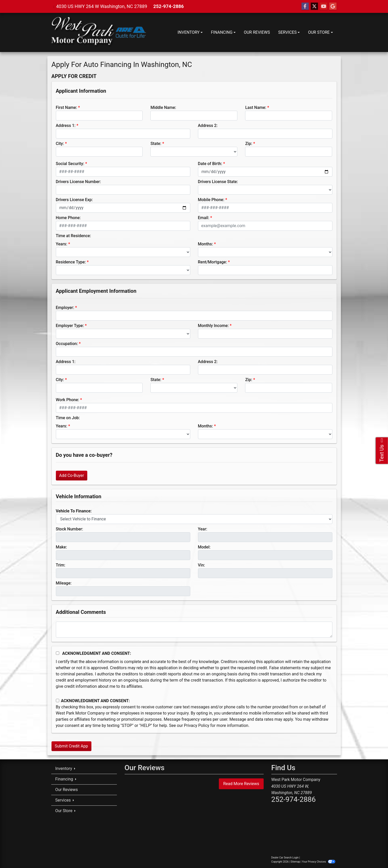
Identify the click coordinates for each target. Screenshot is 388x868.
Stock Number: (70, 529)
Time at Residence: (74, 236)
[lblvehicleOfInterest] (194, 519)
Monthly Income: (213, 326)
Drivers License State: (218, 182)
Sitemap (295, 862)
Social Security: (70, 164)
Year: (203, 529)
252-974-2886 (169, 6)
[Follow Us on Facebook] (305, 6)
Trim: (61, 565)
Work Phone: (68, 400)
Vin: (202, 565)
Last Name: (256, 108)
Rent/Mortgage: (213, 262)
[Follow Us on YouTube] (324, 6)
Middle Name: (163, 108)
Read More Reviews (241, 784)
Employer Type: (70, 326)
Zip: (249, 144)
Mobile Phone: (211, 200)
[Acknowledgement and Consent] (58, 653)
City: (60, 144)
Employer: (65, 308)
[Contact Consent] (58, 701)
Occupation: (67, 344)
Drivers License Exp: (74, 200)
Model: (204, 547)
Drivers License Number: (78, 182)
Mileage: (64, 583)
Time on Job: (68, 418)
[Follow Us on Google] (333, 6)
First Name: (67, 108)
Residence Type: (71, 262)
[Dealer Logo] (99, 32)
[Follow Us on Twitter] (314, 6)
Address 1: (66, 126)
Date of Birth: (210, 164)
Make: (62, 547)
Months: (206, 244)
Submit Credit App (71, 746)
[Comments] (194, 630)
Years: (62, 244)
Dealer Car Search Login (285, 858)
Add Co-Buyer (72, 475)
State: (156, 144)
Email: (204, 218)
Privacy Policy (197, 725)
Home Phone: (68, 218)
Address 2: (208, 126)
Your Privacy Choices (319, 862)
